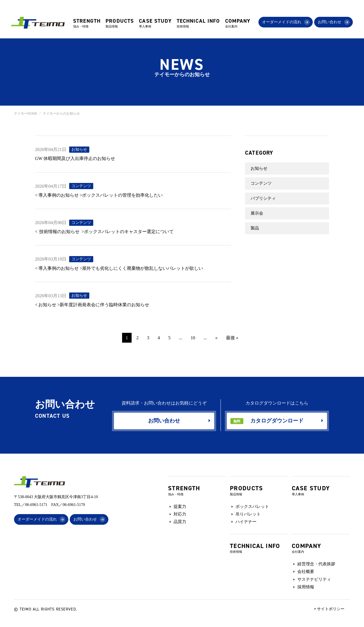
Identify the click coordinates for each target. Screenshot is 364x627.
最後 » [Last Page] (232, 338)
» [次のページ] (216, 338)
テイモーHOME (26, 113)
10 (193, 338)
